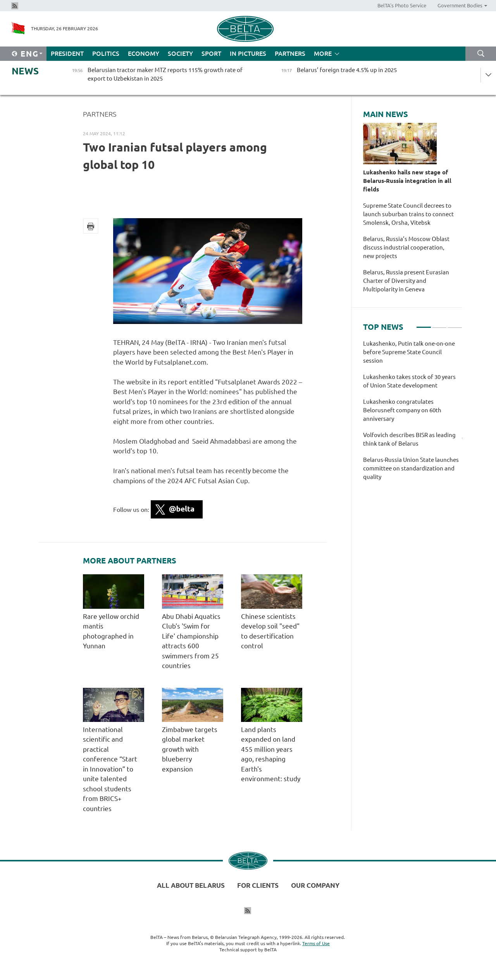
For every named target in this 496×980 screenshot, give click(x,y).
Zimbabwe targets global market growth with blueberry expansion (190, 749)
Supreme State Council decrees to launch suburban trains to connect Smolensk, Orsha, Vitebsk (408, 214)
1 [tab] (424, 324)
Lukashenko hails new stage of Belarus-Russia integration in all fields (407, 181)
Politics (106, 53)
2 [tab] (439, 324)
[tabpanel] (413, 414)
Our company (315, 885)
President (67, 53)
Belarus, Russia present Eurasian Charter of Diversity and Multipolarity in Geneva (406, 281)
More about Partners (130, 561)
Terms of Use (316, 943)
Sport (211, 53)
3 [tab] (455, 324)
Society (180, 53)
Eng (30, 54)
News (25, 71)
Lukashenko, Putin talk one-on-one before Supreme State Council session (409, 352)
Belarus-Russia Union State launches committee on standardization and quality (411, 468)
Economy (144, 53)
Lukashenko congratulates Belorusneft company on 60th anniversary (402, 410)
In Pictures (248, 53)
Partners (290, 53)
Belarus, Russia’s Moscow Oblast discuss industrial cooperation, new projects (406, 247)
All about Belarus (191, 885)
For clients (258, 885)
